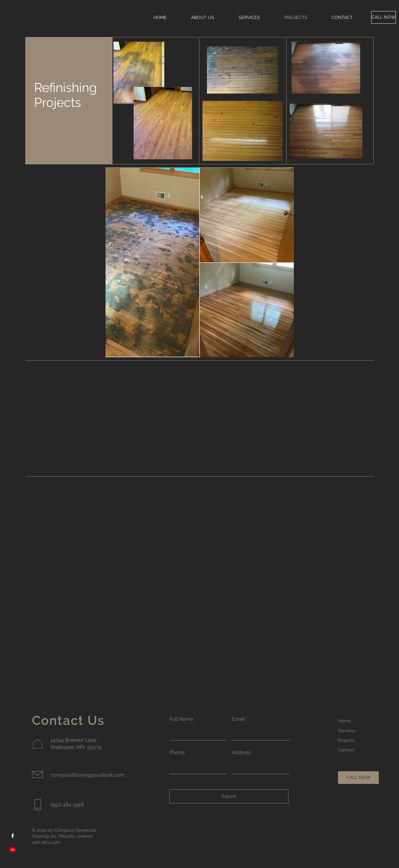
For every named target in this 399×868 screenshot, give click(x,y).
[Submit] (229, 796)
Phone (177, 753)
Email (238, 719)
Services (347, 730)
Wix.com (51, 842)
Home (344, 721)
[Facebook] (13, 836)
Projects (346, 740)
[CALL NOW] (384, 17)
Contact (346, 750)
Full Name (181, 719)
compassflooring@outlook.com (87, 775)
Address (241, 753)
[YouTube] (13, 850)
